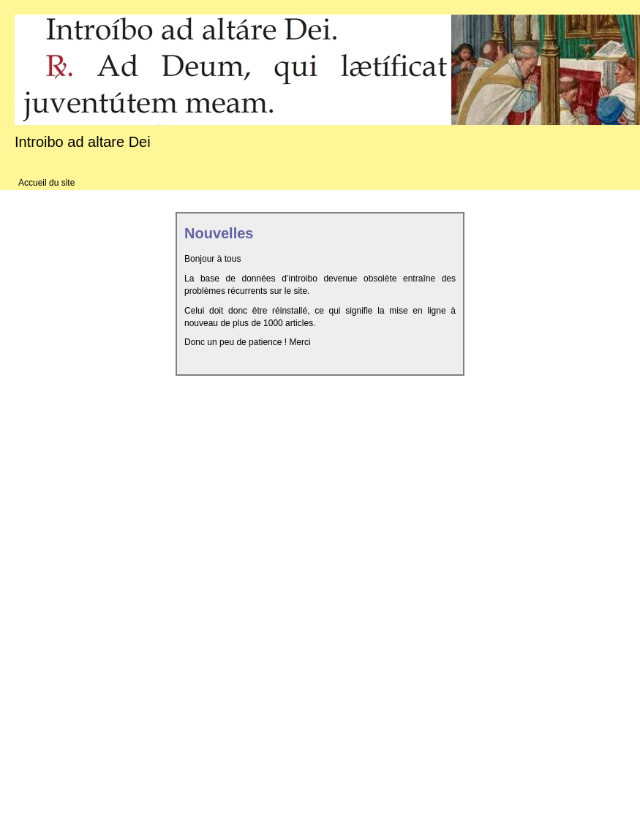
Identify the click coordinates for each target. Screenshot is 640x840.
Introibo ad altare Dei (83, 142)
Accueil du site (46, 183)
